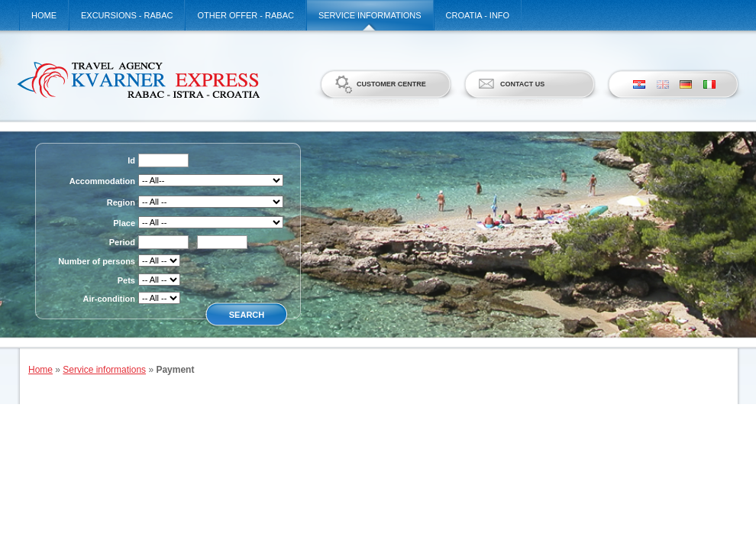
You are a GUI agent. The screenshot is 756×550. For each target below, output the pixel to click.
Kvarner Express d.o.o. (138, 79)
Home (44, 15)
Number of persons (97, 261)
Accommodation (102, 181)
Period (122, 242)
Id (131, 160)
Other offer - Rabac (246, 15)
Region (121, 202)
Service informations (370, 15)
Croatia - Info (478, 15)
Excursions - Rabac (127, 15)
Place (124, 223)
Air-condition (109, 299)
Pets (126, 280)
